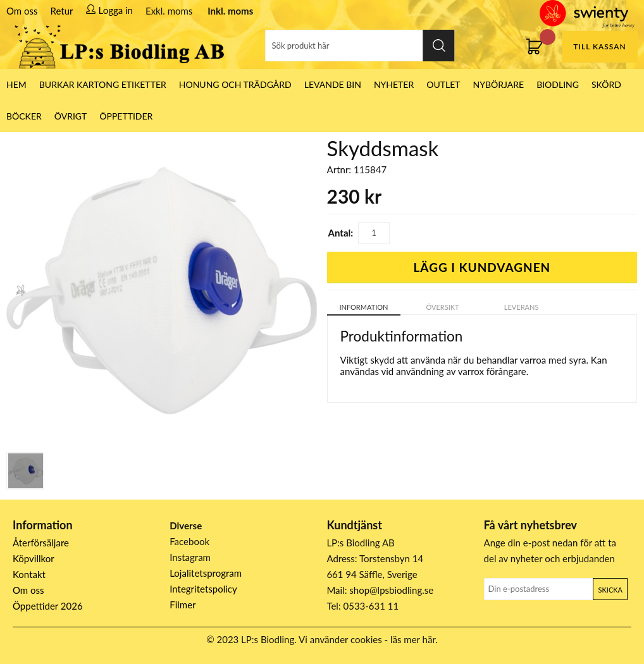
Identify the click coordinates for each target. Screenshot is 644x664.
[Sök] (360, 46)
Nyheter (394, 84)
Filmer (183, 605)
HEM (16, 84)
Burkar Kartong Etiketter (103, 84)
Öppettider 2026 (48, 606)
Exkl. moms (169, 11)
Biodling (558, 84)
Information (363, 307)
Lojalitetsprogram (206, 573)
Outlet (443, 84)
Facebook (189, 541)
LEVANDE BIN (333, 84)
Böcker (24, 116)
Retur (62, 11)
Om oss (22, 11)
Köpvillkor (34, 558)
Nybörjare (499, 84)
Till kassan (599, 46)
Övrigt (71, 116)
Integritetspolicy (203, 589)
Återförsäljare (41, 543)
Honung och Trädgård (235, 84)
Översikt (442, 307)
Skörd (606, 84)
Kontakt (29, 574)
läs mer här (413, 639)
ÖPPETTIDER (126, 116)
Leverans (522, 307)
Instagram (190, 557)
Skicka (610, 590)
